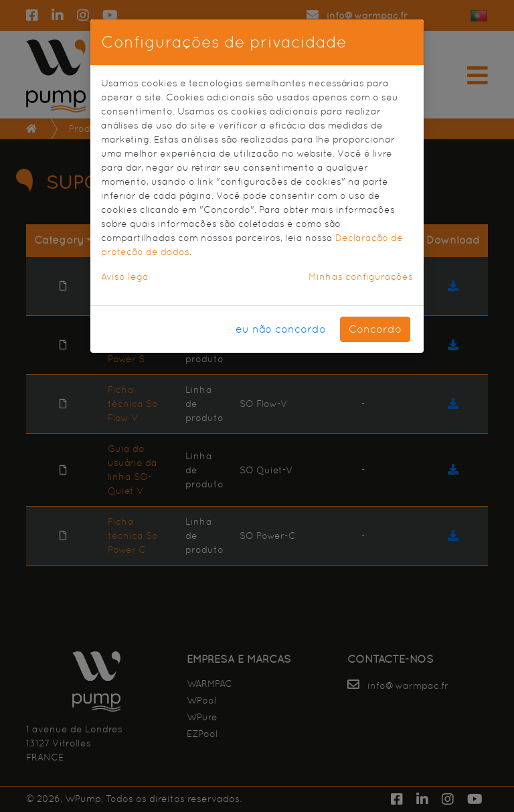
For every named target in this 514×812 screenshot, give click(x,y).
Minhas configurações (361, 276)
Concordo (375, 329)
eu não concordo (281, 329)
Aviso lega (125, 276)
